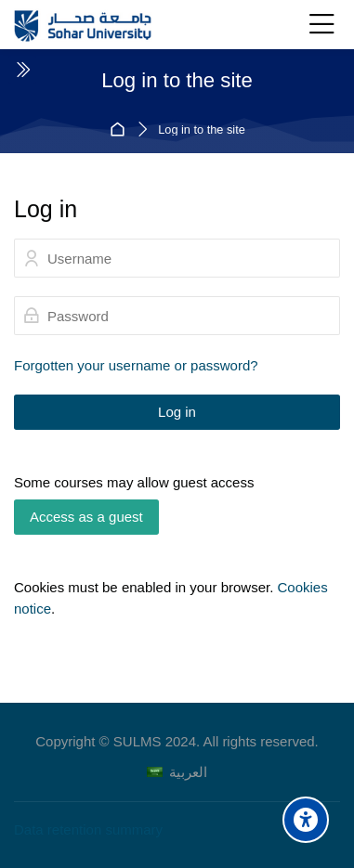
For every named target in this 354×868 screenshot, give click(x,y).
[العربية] (177, 772)
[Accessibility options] (306, 820)
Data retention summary (88, 829)
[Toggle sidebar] (22, 70)
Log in (177, 412)
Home (120, 130)
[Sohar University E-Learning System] (83, 25)
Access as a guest (86, 517)
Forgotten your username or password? (136, 365)
